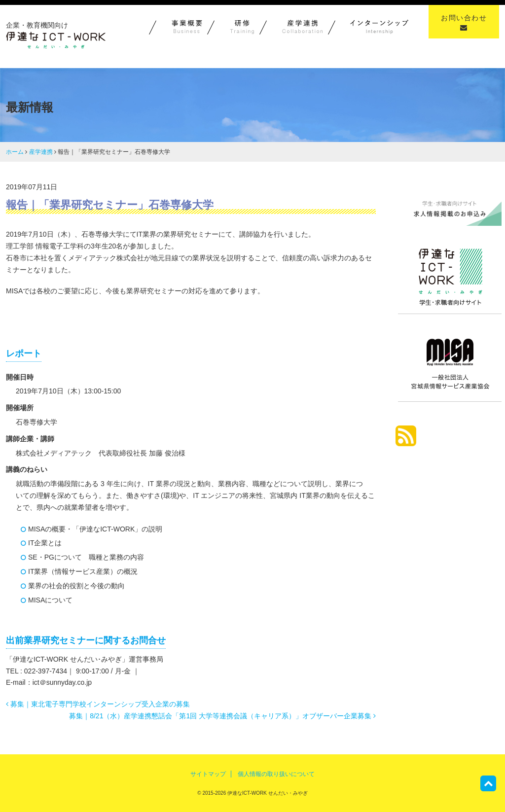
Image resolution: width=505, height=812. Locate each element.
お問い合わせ (464, 22)
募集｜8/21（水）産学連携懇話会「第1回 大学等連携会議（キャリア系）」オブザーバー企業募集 (222, 716)
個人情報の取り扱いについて (276, 774)
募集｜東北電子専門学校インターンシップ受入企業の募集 (98, 704)
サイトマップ (208, 774)
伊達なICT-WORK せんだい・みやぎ (267, 793)
